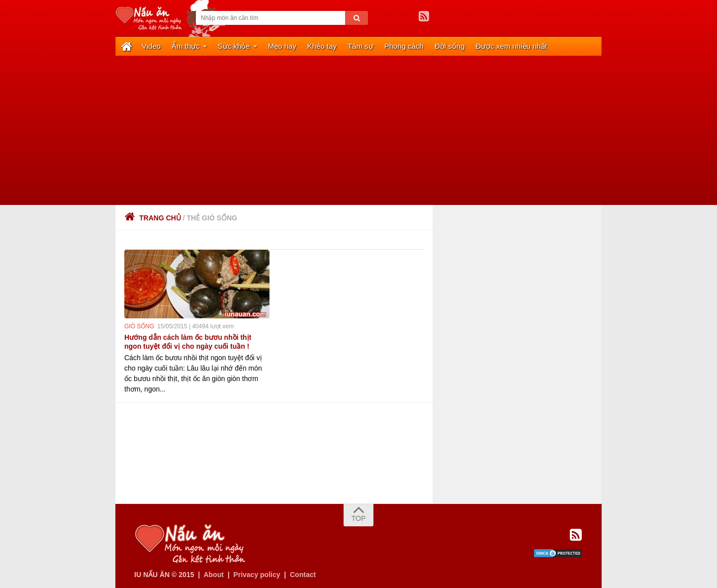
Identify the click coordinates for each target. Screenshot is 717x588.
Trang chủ (153, 218)
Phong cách (404, 46)
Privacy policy (257, 575)
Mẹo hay (282, 46)
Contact (303, 575)
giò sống (139, 326)
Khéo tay (322, 46)
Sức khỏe (234, 46)
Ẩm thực (186, 46)
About (213, 575)
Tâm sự (360, 46)
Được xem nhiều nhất (511, 46)
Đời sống (450, 46)
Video (151, 46)
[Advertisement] (358, 130)
